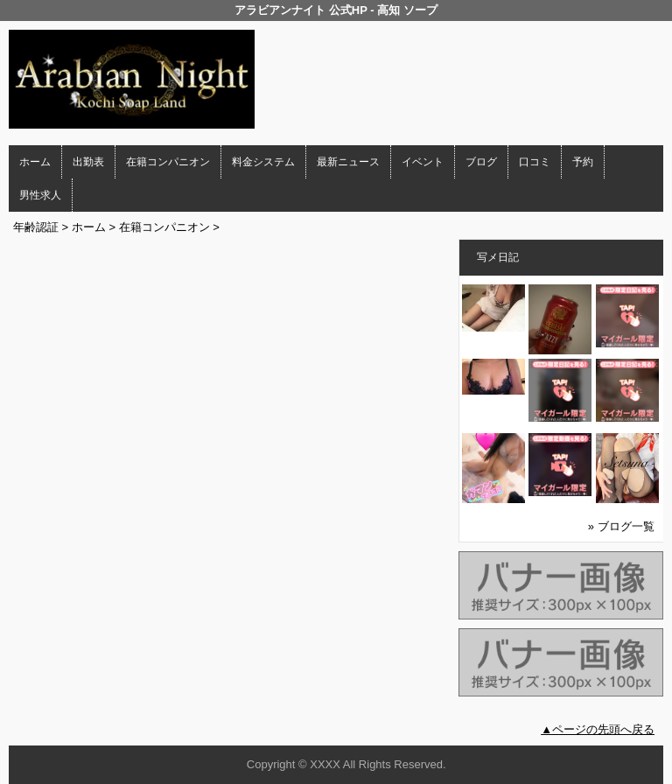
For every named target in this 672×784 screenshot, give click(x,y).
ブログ (481, 162)
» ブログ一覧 (621, 526)
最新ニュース (348, 162)
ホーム (35, 162)
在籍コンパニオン (168, 162)
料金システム (263, 162)
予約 (583, 162)
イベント (423, 162)
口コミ (535, 162)
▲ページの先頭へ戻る (598, 729)
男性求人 (40, 195)
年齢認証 (36, 227)
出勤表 (88, 162)
